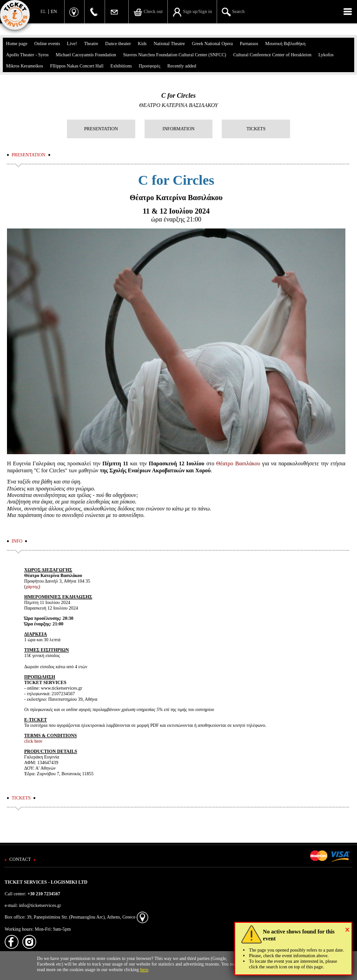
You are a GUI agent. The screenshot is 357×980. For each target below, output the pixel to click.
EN (54, 11)
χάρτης (32, 587)
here (144, 970)
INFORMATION (179, 129)
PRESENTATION (101, 129)
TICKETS (256, 129)
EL (43, 11)
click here (33, 741)
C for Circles (178, 96)
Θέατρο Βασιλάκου (238, 463)
